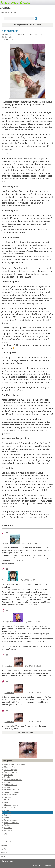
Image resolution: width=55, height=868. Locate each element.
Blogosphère (9, 767)
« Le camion (22, 732)
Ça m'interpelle (11, 770)
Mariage (8, 797)
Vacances (8, 828)
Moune (8, 543)
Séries (6, 834)
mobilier (9, 40)
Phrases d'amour (11, 805)
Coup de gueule (11, 772)
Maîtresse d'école (12, 790)
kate (6, 580)
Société (7, 825)
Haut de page (7, 841)
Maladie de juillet (12, 792)
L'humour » (33, 732)
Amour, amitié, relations (14, 765)
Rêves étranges (11, 820)
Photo (7, 802)
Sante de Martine (12, 823)
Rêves (7, 818)
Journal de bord (11, 785)
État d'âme (9, 775)
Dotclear (48, 866)
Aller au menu (9, 12)
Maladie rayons (11, 795)
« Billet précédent (20, 25)
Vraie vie (8, 830)
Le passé (8, 787)
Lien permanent (35, 35)
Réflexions (9, 815)
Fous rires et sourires (13, 780)
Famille (7, 777)
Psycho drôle (10, 807)
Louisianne (10, 35)
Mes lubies (9, 800)
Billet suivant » (36, 25)
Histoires (8, 782)
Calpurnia (9, 622)
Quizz (6, 810)
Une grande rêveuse (16, 2)
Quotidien (9, 37)
